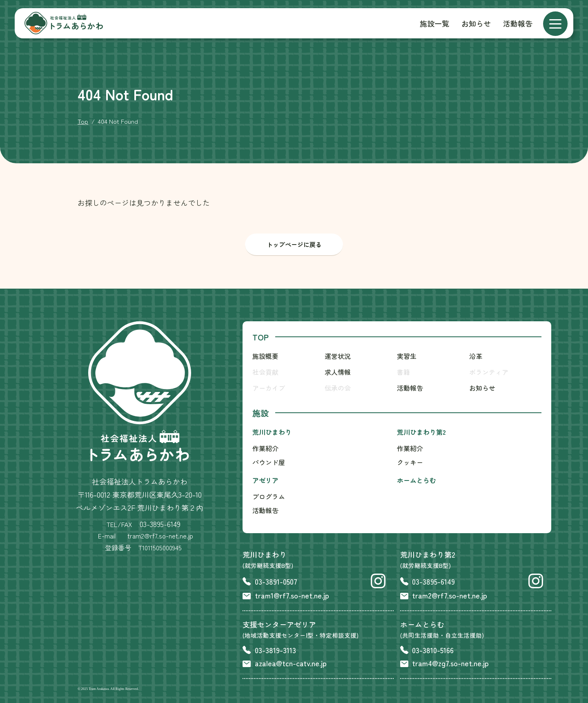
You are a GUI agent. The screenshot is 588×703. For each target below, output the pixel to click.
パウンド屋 (269, 462)
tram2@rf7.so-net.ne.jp (450, 595)
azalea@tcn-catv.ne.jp (291, 663)
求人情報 (338, 372)
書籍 (403, 372)
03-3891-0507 (276, 581)
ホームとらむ (416, 480)
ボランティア (489, 372)
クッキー (410, 462)
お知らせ (476, 23)
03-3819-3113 (275, 650)
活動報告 (518, 23)
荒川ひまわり (272, 432)
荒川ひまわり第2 (421, 432)
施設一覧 (434, 23)
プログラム (269, 496)
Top (83, 121)
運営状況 (338, 356)
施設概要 (265, 356)
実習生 (407, 356)
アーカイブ (269, 388)
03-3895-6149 (160, 524)
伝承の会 (338, 388)
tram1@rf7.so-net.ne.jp (292, 595)
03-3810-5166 (433, 650)
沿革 (476, 356)
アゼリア (265, 480)
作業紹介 (265, 448)
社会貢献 (265, 372)
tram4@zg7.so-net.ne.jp (450, 663)
